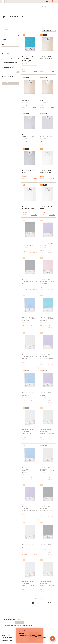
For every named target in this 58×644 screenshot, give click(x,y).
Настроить (32, 635)
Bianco (35, 23)
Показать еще (39, 598)
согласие (8, 626)
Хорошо (39, 635)
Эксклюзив (9, 72)
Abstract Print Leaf (13, 23)
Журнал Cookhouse (7, 638)
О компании (5, 633)
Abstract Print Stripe (25, 23)
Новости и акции (6, 635)
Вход (47, 2)
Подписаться (19, 622)
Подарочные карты (7, 640)
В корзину (52, 71)
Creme (41, 23)
